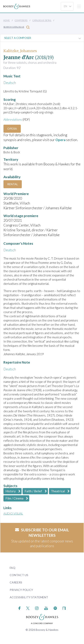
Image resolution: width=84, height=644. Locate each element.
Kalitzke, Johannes (20, 51)
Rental (13, 184)
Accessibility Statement (29, 597)
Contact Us (19, 575)
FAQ (12, 568)
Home (7, 20)
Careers (16, 582)
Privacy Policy (21, 590)
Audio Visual (13, 513)
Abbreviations (13, 119)
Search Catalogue (17, 27)
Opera (12, 129)
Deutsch (10, 83)
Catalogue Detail (42, 20)
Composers (21, 20)
